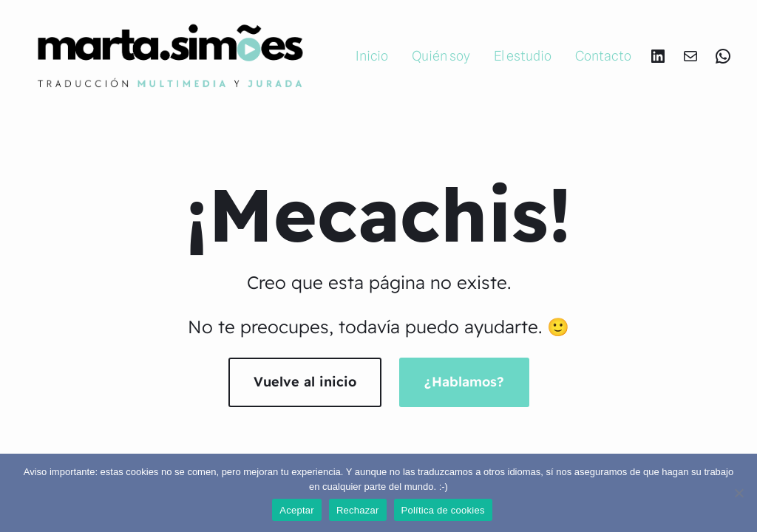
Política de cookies (443, 510)
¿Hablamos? (464, 382)
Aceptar (297, 510)
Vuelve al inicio (305, 382)
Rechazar (358, 510)
